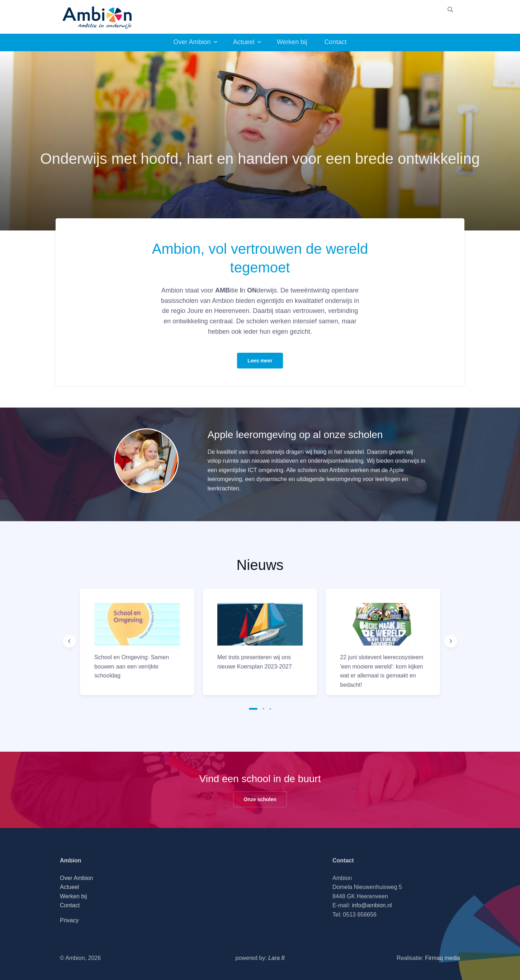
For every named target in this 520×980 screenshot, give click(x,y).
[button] (253, 709)
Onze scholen (260, 799)
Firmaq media (443, 958)
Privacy (69, 920)
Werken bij (292, 42)
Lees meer (260, 361)
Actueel (244, 42)
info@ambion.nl (372, 905)
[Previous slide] (69, 641)
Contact (335, 42)
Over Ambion (192, 42)
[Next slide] (451, 641)
